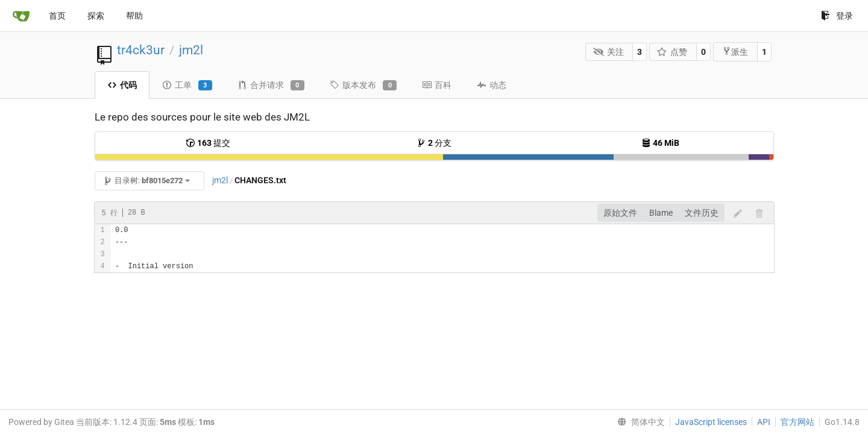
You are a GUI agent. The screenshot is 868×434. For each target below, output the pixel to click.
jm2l (191, 50)
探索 (96, 16)
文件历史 (702, 213)
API (764, 422)
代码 (122, 85)
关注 (609, 52)
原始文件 (620, 213)
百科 (437, 85)
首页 (57, 16)
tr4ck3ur (141, 50)
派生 (735, 52)
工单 (187, 86)
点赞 (672, 52)
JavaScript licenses (711, 422)
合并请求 (271, 86)
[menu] (639, 422)
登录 (837, 16)
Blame (661, 213)
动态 (492, 85)
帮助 (134, 16)
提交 (208, 143)
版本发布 (363, 86)
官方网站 (797, 422)
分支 (434, 143)
